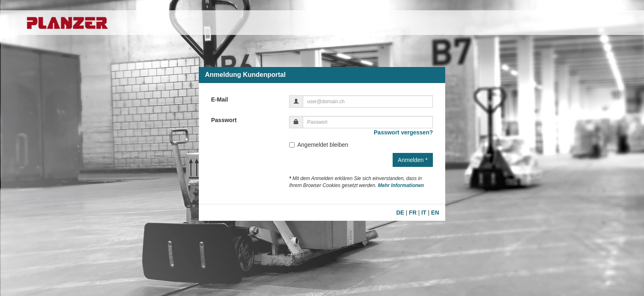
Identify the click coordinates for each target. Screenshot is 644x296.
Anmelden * (413, 160)
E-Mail (220, 99)
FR (413, 213)
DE (400, 213)
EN (435, 213)
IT (424, 213)
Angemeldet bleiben (319, 145)
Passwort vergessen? (403, 132)
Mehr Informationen (401, 185)
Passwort (224, 120)
